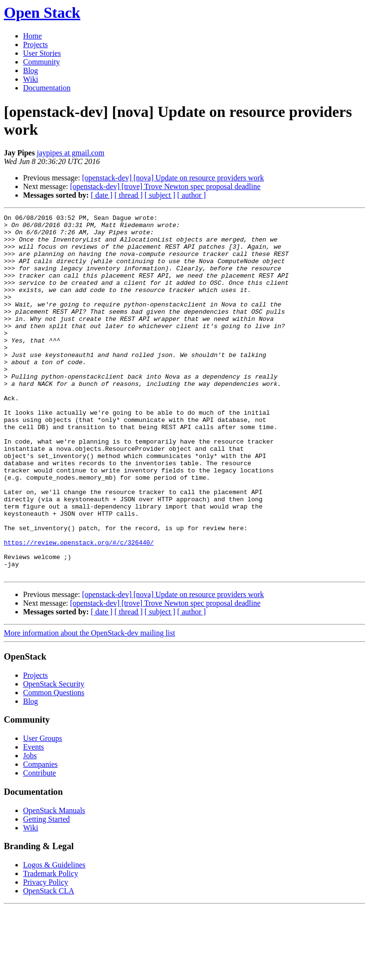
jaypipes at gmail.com (70, 153)
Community (41, 62)
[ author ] (192, 195)
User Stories (42, 53)
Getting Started (46, 891)
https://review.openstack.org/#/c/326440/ (79, 609)
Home (32, 36)
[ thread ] (129, 195)
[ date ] (102, 195)
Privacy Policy (46, 954)
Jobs (30, 828)
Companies (40, 836)
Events (34, 819)
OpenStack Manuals (54, 883)
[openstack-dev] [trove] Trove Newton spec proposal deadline (165, 186)
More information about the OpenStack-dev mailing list (89, 705)
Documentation (47, 88)
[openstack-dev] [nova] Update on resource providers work (173, 178)
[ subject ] (160, 195)
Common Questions (54, 765)
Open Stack (42, 13)
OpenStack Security (54, 756)
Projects (36, 45)
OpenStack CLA (49, 963)
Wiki (31, 79)
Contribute (39, 845)
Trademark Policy (51, 946)
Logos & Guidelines (54, 937)
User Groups (43, 810)
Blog (31, 70)
